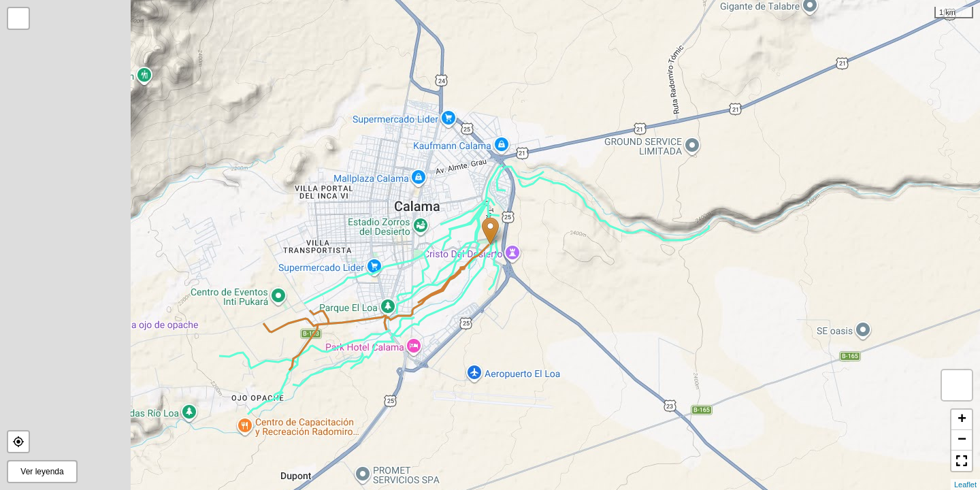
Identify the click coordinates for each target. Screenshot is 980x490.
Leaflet (965, 485)
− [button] (962, 440)
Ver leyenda (42, 472)
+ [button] (962, 420)
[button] (18, 442)
